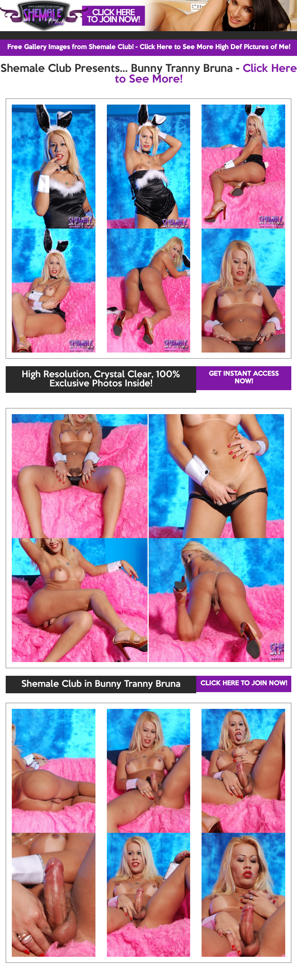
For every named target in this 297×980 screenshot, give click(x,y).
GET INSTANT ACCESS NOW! (244, 378)
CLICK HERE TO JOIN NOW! (244, 684)
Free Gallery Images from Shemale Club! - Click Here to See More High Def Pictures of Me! (149, 47)
